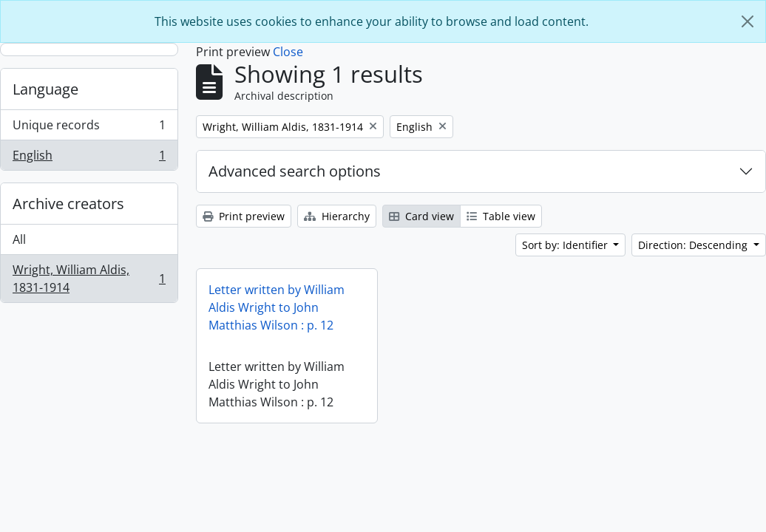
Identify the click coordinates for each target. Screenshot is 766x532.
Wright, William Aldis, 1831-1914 (89, 279)
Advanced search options (295, 171)
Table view (501, 216)
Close (288, 52)
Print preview (244, 216)
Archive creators (68, 204)
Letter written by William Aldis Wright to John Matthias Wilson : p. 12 (277, 307)
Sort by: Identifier (566, 245)
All (19, 239)
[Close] (748, 21)
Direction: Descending (694, 245)
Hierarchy (337, 216)
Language (45, 89)
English (89, 158)
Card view (421, 216)
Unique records (89, 128)
